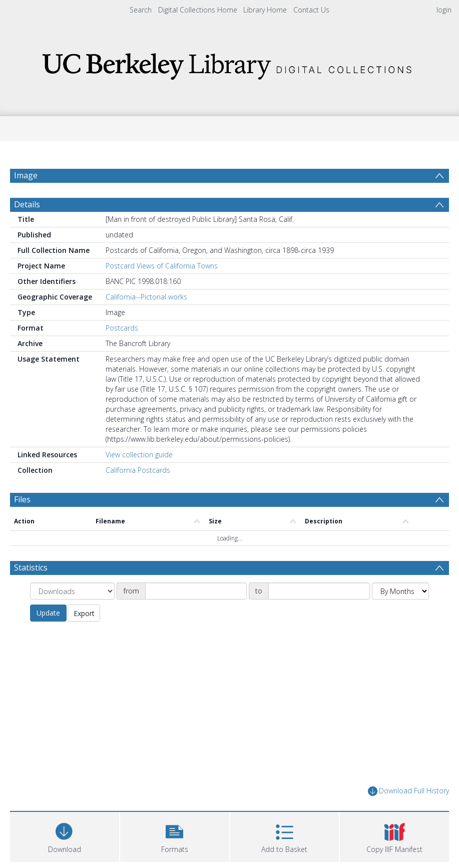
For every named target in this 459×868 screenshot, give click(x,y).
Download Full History (408, 815)
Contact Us (311, 10)
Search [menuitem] (141, 10)
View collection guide (139, 479)
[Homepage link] (230, 63)
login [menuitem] (444, 10)
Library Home (265, 10)
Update (48, 637)
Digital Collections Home (198, 10)
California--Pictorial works (146, 321)
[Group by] (72, 615)
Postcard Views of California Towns (162, 290)
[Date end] (319, 615)
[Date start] (196, 615)
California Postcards (138, 494)
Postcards (122, 352)
